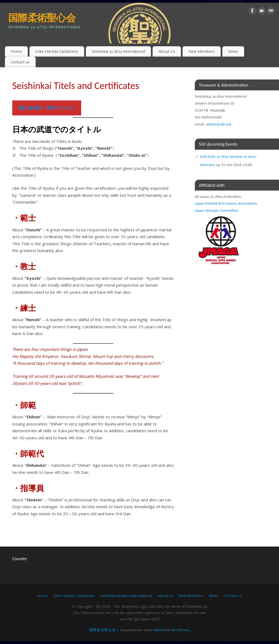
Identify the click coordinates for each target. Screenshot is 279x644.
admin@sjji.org (219, 124)
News (233, 51)
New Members (201, 51)
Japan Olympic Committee (216, 210)
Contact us (20, 62)
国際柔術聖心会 (42, 18)
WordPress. (180, 630)
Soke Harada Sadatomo (57, 51)
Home (16, 51)
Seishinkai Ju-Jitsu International (118, 51)
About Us (167, 51)
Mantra (160, 630)
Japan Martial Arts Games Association (226, 203)
